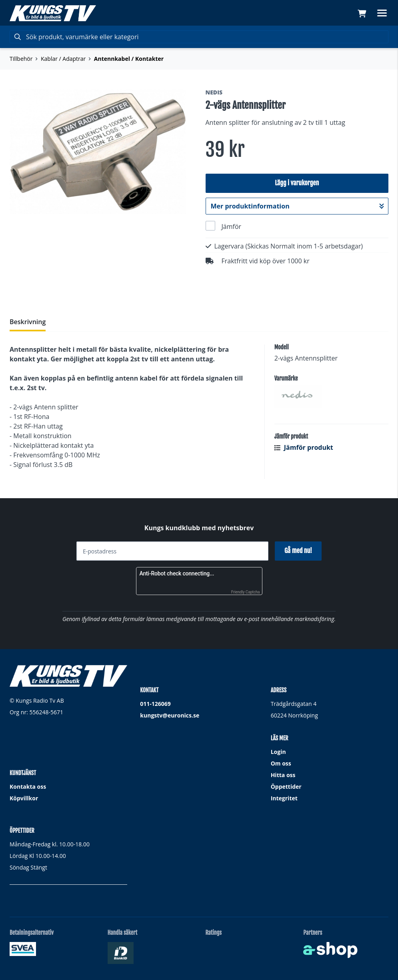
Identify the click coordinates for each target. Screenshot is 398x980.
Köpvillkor (24, 798)
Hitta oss (283, 775)
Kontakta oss (28, 787)
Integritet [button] (284, 798)
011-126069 (155, 704)
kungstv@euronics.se (170, 715)
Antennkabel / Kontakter (129, 59)
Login (278, 752)
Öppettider (286, 787)
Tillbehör (21, 59)
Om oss (281, 763)
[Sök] (199, 37)
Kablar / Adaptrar (63, 59)
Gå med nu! (298, 551)
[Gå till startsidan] (53, 13)
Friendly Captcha (246, 592)
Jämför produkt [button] (304, 447)
